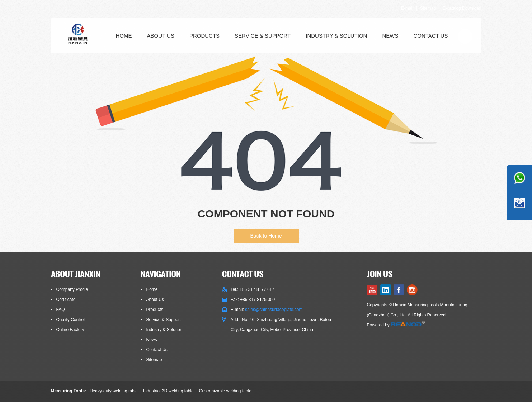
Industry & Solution (336, 36)
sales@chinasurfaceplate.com (274, 310)
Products (204, 36)
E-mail (407, 8)
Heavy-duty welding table (114, 391)
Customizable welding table (225, 391)
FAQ (61, 310)
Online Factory (70, 330)
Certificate (66, 300)
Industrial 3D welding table (168, 391)
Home (124, 36)
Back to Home (266, 236)
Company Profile (72, 289)
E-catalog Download (462, 8)
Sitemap (428, 8)
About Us (161, 36)
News (390, 36)
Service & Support (263, 36)
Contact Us (430, 36)
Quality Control (70, 320)
